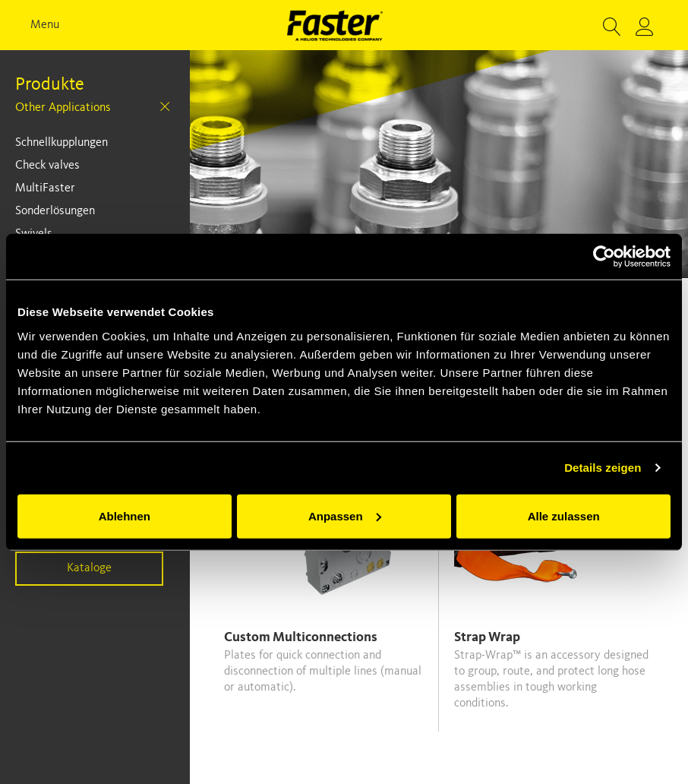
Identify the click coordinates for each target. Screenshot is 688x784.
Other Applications (63, 108)
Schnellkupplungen (62, 143)
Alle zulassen (564, 515)
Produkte (50, 85)
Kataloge (89, 568)
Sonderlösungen (55, 211)
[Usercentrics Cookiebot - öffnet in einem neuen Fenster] (604, 257)
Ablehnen (125, 515)
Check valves (47, 166)
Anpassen (345, 515)
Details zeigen (603, 468)
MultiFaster (45, 188)
